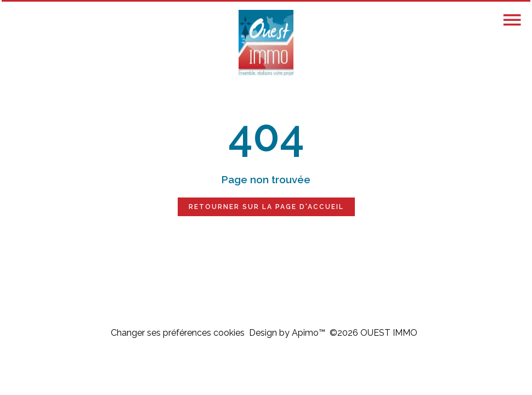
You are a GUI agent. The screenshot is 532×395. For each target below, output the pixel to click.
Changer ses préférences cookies (178, 333)
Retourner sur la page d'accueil (266, 207)
